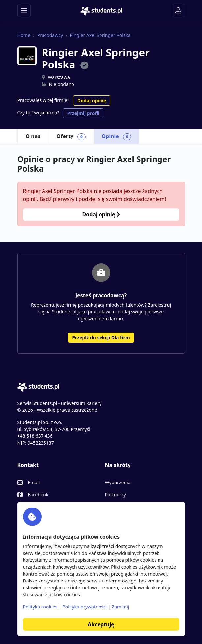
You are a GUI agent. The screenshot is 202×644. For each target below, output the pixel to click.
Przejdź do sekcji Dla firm (101, 338)
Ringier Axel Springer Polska (100, 35)
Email (34, 482)
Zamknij (120, 607)
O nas (33, 136)
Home (24, 35)
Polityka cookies (40, 607)
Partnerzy (115, 495)
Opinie (116, 136)
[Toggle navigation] (24, 11)
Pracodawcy (50, 35)
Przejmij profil (83, 113)
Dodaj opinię (92, 100)
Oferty (71, 136)
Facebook (38, 495)
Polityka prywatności (85, 607)
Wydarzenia (118, 482)
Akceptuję (101, 624)
